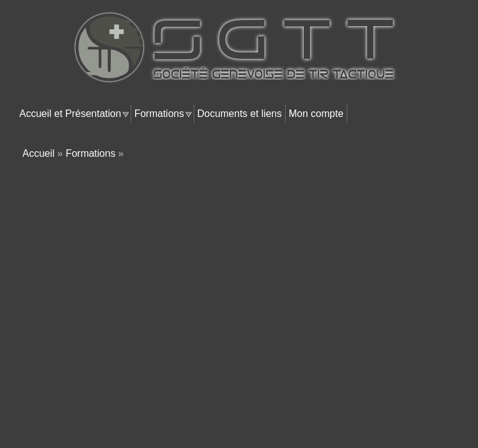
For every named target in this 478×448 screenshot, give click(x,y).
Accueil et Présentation (70, 114)
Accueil (39, 153)
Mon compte (316, 114)
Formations (159, 114)
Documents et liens (240, 114)
